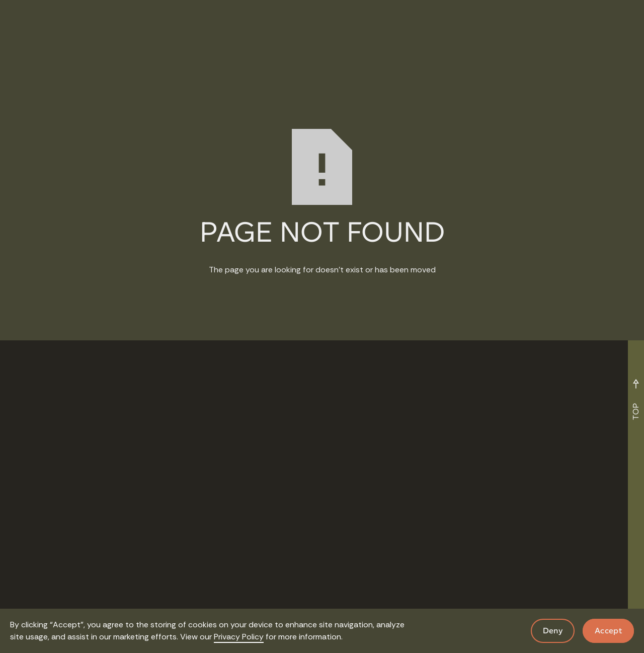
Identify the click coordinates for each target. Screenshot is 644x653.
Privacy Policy (239, 637)
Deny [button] (553, 631)
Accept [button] (608, 631)
